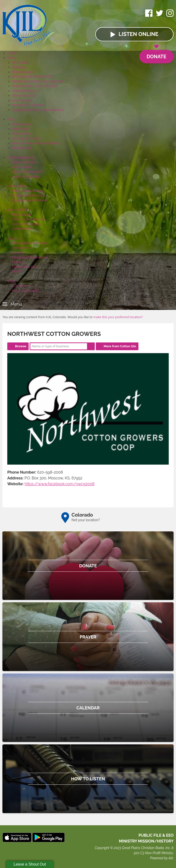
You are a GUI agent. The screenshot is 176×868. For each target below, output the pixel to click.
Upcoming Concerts (27, 172)
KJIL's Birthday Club (26, 224)
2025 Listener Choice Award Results (38, 110)
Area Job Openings (26, 176)
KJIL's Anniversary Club (29, 219)
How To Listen (22, 100)
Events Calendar (24, 162)
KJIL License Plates (26, 291)
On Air (12, 58)
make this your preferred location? (118, 317)
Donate (156, 55)
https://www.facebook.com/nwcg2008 (60, 484)
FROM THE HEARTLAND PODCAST (38, 81)
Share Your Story (24, 96)
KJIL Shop (19, 286)
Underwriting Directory (29, 195)
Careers (18, 252)
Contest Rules (22, 229)
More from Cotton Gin (120, 346)
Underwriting (17, 186)
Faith (11, 119)
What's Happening (21, 157)
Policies (18, 262)
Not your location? (86, 520)
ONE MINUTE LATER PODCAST (35, 86)
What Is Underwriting (28, 191)
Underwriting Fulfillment (30, 200)
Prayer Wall (20, 129)
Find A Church (22, 134)
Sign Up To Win (18, 210)
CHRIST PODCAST (25, 91)
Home (12, 53)
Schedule (19, 67)
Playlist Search (23, 72)
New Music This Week (28, 105)
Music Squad (22, 215)
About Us (14, 238)
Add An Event (22, 167)
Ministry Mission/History (30, 243)
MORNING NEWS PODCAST (33, 77)
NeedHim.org (22, 148)
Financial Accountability (29, 257)
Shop (11, 281)
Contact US (20, 248)
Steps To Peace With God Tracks (36, 143)
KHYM (17, 271)
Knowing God (22, 124)
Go (134, 16)
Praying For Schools (27, 138)
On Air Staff (20, 63)
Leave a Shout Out (30, 864)
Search (91, 346)
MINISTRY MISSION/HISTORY (146, 841)
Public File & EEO (25, 267)
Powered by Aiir (161, 858)
